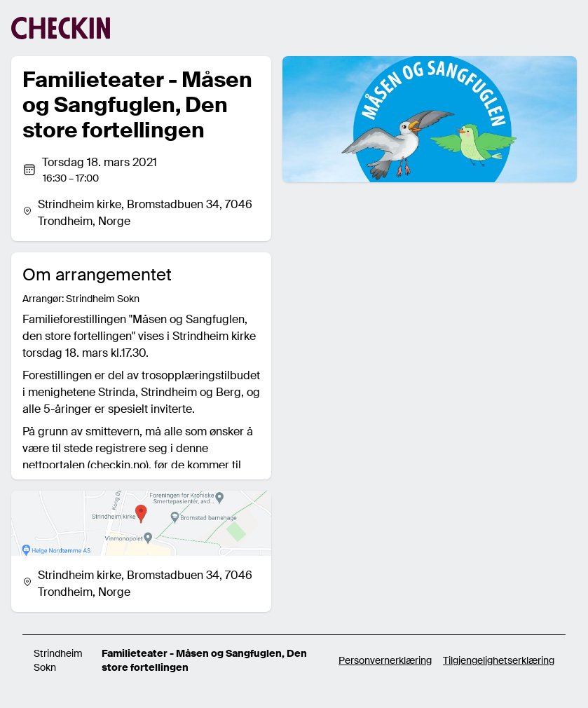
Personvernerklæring (385, 660)
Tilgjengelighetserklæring (499, 660)
